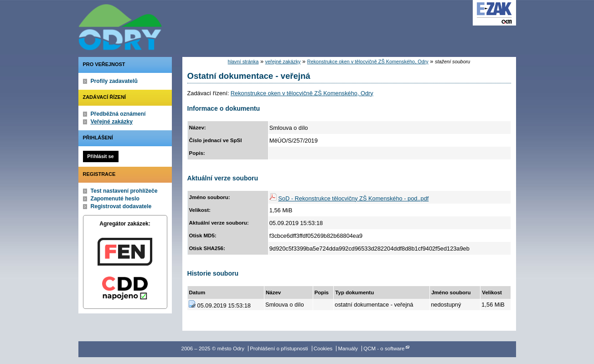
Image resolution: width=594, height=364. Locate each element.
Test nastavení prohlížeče (124, 191)
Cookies (323, 349)
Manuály (348, 349)
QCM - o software (384, 349)
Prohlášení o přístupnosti (279, 349)
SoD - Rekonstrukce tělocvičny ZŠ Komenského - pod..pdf (353, 198)
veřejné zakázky (283, 62)
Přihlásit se (100, 156)
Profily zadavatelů (114, 81)
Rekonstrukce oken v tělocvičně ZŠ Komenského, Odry (368, 62)
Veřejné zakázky (112, 122)
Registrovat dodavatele (121, 206)
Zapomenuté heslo (115, 199)
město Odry (170, 25)
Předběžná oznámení (118, 114)
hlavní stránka (243, 62)
